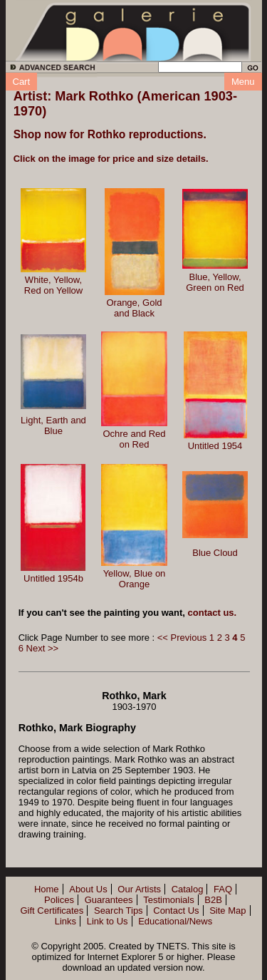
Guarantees (109, 900)
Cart (22, 82)
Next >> (43, 648)
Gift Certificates (52, 911)
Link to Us (108, 921)
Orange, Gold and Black (134, 308)
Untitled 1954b (53, 578)
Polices (59, 900)
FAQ (223, 889)
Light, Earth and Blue (53, 425)
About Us (88, 889)
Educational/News (175, 921)
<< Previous (182, 638)
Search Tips (119, 911)
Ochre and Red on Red (134, 439)
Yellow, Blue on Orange (135, 579)
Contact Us (176, 911)
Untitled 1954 (215, 446)
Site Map (227, 911)
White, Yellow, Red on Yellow (53, 285)
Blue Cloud (215, 553)
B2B (213, 900)
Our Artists (139, 889)
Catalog (188, 889)
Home (47, 889)
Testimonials (169, 900)
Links (66, 921)
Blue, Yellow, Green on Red (215, 282)
